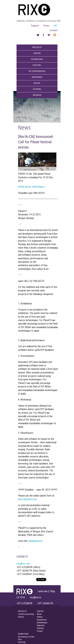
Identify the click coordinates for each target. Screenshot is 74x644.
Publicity (40, 628)
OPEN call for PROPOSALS (31, 187)
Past (20, 639)
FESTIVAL (22, 642)
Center (37, 53)
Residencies (42, 620)
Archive (21, 617)
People (40, 631)
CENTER (40, 611)
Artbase (37, 95)
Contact (54, 30)
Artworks (37, 77)
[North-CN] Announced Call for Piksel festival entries (35, 142)
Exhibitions (37, 59)
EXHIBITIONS (23, 634)
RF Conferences (37, 71)
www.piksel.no (36, 541)
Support (35, 26)
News (24, 128)
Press (46, 26)
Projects (37, 47)
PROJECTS (22, 611)
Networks (41, 625)
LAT (55, 26)
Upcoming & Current (26, 637)
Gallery (40, 617)
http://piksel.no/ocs (28, 499)
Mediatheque (42, 623)
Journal (37, 89)
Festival (37, 65)
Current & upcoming (26, 614)
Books (37, 83)
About (39, 614)
